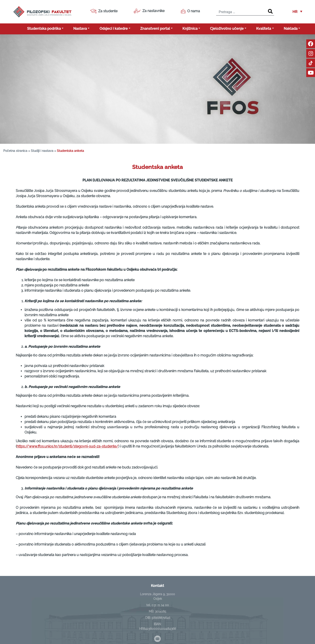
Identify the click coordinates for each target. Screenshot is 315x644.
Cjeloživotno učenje (227, 29)
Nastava (80, 29)
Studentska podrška (44, 29)
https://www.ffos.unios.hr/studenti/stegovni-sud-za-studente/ (67, 446)
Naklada (291, 29)
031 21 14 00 (160, 605)
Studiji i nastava (42, 151)
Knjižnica (190, 29)
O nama (190, 11)
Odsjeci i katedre (114, 29)
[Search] (270, 12)
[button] (297, 12)
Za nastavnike (149, 11)
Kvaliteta (264, 29)
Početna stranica (15, 151)
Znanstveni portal (155, 29)
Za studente (104, 11)
